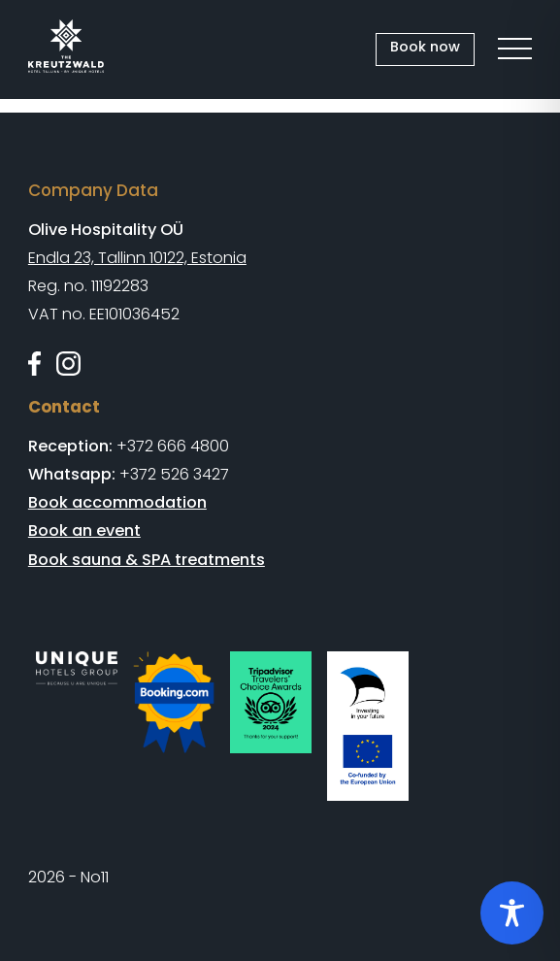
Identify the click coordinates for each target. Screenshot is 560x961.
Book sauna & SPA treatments (147, 560)
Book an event (84, 530)
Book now (425, 47)
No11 (95, 877)
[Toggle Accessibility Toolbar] (512, 913)
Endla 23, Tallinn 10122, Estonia (137, 258)
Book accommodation (117, 502)
